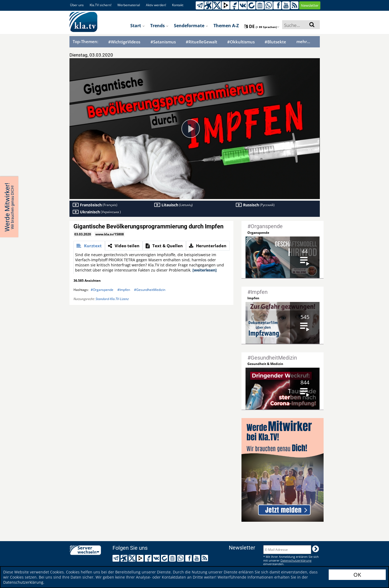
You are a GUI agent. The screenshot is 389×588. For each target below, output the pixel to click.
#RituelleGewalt (201, 42)
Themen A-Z (226, 26)
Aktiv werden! (156, 5)
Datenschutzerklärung (23, 582)
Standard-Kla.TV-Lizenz (112, 299)
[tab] (89, 246)
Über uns (77, 5)
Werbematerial (129, 5)
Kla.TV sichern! (101, 5)
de (262, 26)
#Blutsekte (275, 42)
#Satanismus (163, 42)
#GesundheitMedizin (150, 290)
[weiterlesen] (205, 270)
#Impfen (124, 290)
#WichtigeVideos (124, 42)
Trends (159, 26)
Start (138, 26)
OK (357, 575)
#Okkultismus (241, 42)
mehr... (303, 41)
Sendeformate (191, 26)
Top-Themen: (85, 41)
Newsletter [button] (310, 5)
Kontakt (178, 5)
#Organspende (102, 290)
